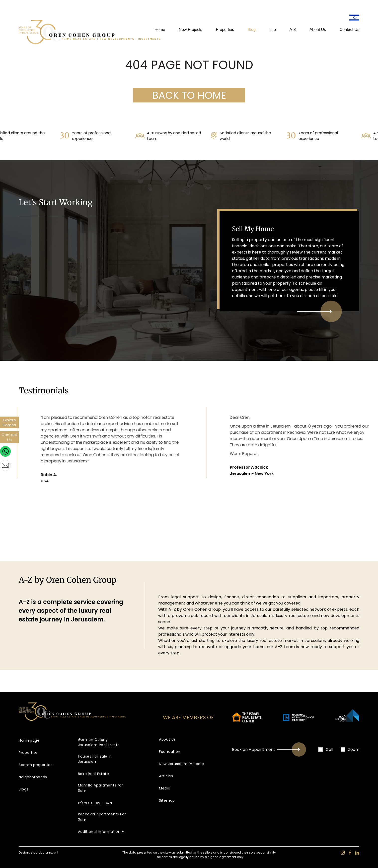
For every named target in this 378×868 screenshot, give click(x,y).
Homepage (29, 740)
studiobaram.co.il (44, 852)
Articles (166, 776)
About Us (318, 30)
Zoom (350, 749)
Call (326, 749)
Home (160, 30)
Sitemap (167, 800)
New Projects (190, 30)
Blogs (24, 789)
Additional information (99, 832)
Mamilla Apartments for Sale (101, 788)
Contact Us (349, 30)
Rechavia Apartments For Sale (102, 817)
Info (273, 30)
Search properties (36, 765)
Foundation (170, 752)
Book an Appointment (271, 749)
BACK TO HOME (189, 95)
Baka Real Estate (94, 774)
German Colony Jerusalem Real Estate (99, 742)
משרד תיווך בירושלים (95, 803)
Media (165, 788)
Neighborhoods (33, 777)
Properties (225, 30)
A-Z (293, 30)
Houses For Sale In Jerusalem (95, 759)
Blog (252, 30)
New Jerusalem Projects (182, 764)
